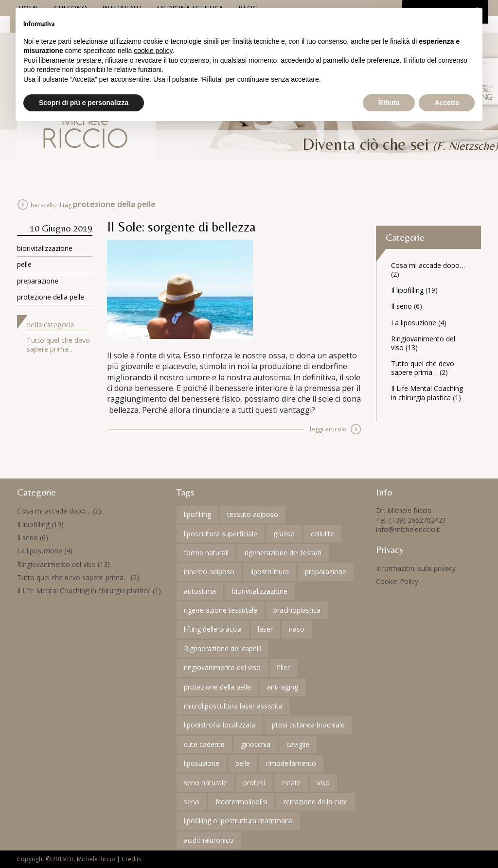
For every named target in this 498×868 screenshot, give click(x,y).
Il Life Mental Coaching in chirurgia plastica (427, 393)
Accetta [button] (447, 103)
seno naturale (205, 783)
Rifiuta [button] (389, 103)
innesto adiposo (209, 572)
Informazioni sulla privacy (416, 568)
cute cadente (204, 744)
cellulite (322, 534)
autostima (200, 591)
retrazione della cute (316, 802)
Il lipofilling (407, 290)
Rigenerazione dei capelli (222, 648)
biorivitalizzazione (45, 248)
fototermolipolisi (241, 802)
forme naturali (206, 553)
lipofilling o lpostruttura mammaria (238, 821)
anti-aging (283, 687)
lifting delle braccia (213, 629)
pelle (24, 264)
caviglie (298, 744)
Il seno (401, 306)
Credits (132, 859)
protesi (254, 783)
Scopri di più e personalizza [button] (84, 103)
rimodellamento (291, 763)
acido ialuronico (209, 840)
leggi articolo (328, 429)
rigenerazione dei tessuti (283, 553)
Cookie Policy (397, 581)
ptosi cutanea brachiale (308, 725)
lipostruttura (270, 572)
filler (283, 667)
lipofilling (197, 514)
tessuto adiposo (253, 514)
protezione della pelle (51, 297)
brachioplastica (297, 610)
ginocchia (256, 744)
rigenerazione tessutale (221, 610)
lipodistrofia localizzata (220, 725)
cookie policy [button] (153, 51)
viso (323, 783)
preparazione (38, 281)
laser (265, 629)
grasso (284, 534)
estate (291, 783)
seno (192, 802)
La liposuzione (414, 323)
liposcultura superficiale (221, 534)
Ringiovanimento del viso (423, 343)
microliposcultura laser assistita (233, 706)
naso (297, 629)
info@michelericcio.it (408, 529)
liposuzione (202, 763)
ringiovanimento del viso (222, 667)
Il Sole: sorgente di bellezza (181, 227)
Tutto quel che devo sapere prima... (58, 345)
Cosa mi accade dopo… (428, 265)
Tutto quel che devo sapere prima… (423, 368)
